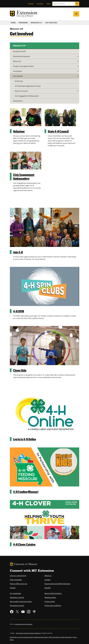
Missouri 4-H (36, 23)
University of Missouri (26, 564)
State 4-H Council (58, 131)
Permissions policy (17, 606)
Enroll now (19, 81)
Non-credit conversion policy (21, 602)
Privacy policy (50, 602)
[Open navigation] (76, 14)
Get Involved (51, 23)
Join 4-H (18, 252)
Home (13, 23)
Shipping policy (50, 597)
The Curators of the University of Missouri (28, 633)
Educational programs (22, 56)
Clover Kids (20, 370)
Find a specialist (16, 580)
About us (48, 576)
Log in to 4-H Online (25, 439)
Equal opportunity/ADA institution (58, 584)
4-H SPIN (19, 311)
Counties (40, 4)
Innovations (18, 71)
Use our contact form (18, 576)
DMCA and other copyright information (60, 637)
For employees (15, 593)
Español (48, 588)
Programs (23, 23)
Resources (17, 61)
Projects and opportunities (23, 66)
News (49, 4)
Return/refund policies (53, 593)
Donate (13, 588)
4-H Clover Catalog (24, 544)
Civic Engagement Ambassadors (24, 176)
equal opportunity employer (24, 624)
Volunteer (19, 131)
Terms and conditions (53, 606)
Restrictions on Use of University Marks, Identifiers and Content (29, 637)
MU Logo (11, 564)
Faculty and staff (19, 51)
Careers (48, 580)
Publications (18, 101)
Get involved (18, 76)
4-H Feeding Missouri (26, 492)
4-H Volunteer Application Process (28, 86)
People (31, 4)
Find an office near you (19, 584)
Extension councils (17, 597)
